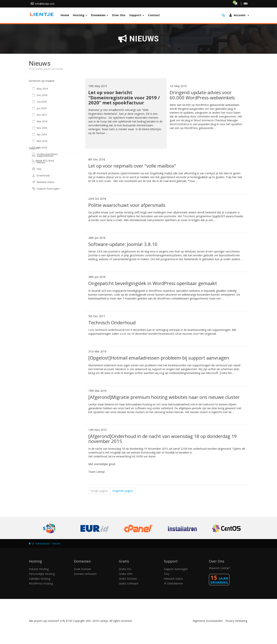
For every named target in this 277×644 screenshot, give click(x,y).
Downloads (41, 175)
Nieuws (39, 162)
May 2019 (40, 89)
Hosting (80, 15)
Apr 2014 (39, 134)
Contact (154, 15)
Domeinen (100, 15)
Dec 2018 (39, 95)
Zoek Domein (82, 569)
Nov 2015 (40, 128)
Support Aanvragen (46, 189)
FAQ (37, 169)
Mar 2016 (40, 121)
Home (65, 15)
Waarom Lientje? (219, 568)
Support (137, 15)
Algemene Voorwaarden (208, 621)
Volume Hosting (39, 569)
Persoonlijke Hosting (42, 574)
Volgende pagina (123, 491)
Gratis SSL (125, 569)
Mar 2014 (40, 141)
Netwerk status (43, 182)
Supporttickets (43, 156)
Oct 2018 (39, 102)
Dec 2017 (39, 115)
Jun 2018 (39, 108)
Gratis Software (129, 583)
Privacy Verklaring (236, 621)
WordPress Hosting (41, 583)
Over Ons (119, 15)
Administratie (43, 544)
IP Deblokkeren (173, 583)
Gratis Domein (128, 579)
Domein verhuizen (85, 574)
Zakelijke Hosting (40, 579)
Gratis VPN (126, 574)
